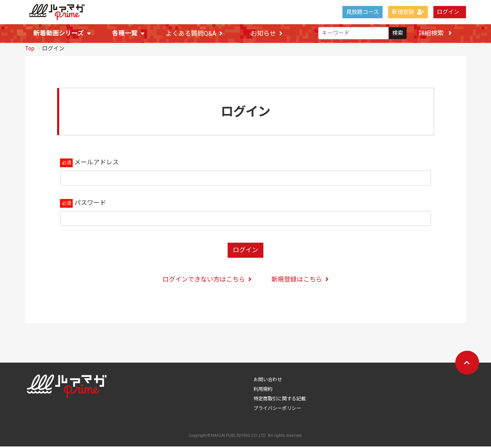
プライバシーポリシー (277, 410)
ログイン (448, 12)
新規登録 (408, 12)
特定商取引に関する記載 (280, 400)
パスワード (90, 204)
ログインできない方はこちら (207, 281)
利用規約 (263, 391)
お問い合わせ (268, 381)
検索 (398, 33)
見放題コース (362, 12)
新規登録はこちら (300, 281)
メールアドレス (97, 164)
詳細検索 (435, 33)
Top (30, 50)
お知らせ (267, 34)
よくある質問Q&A (194, 34)
